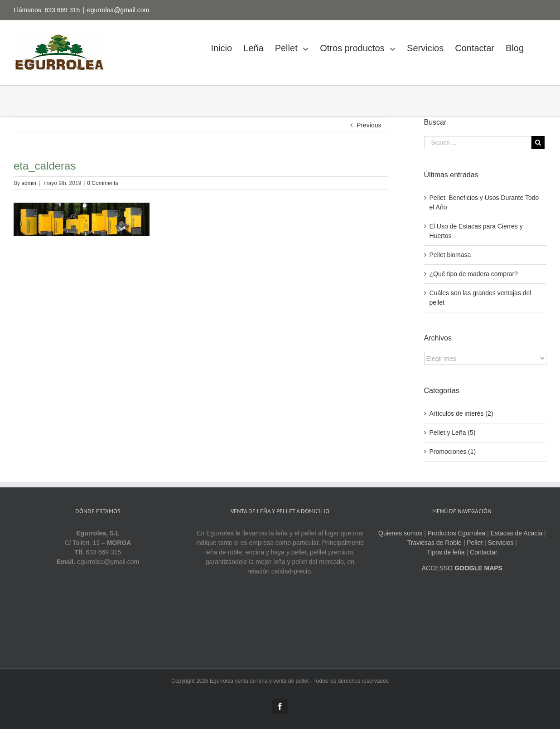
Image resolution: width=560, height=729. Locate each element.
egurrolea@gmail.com (118, 10)
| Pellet (473, 543)
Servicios (501, 543)
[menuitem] (227, 46)
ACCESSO (462, 568)
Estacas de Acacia (517, 533)
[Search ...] (478, 143)
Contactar (484, 552)
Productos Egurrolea (457, 533)
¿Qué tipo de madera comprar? (474, 274)
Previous (369, 125)
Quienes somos (400, 533)
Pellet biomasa (450, 255)
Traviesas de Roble (434, 543)
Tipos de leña (446, 552)
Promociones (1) (453, 452)
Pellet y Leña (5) (453, 433)
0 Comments (102, 183)
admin (29, 183)
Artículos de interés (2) (461, 413)
